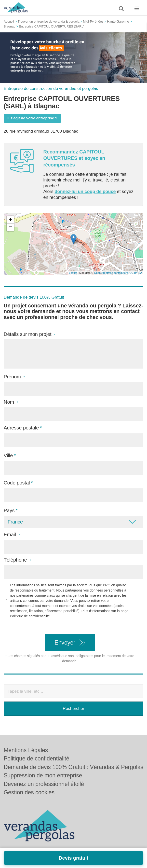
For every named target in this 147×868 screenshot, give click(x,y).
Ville (8, 455)
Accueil (9, 21)
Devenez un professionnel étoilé (44, 784)
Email (12, 535)
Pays (9, 510)
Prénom (14, 377)
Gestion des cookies (29, 792)
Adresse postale (21, 428)
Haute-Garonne (118, 21)
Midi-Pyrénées (93, 21)
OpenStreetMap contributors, (112, 273)
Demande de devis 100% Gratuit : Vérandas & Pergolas (73, 767)
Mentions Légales (26, 750)
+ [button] (10, 220)
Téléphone (17, 560)
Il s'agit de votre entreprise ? (32, 118)
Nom (11, 402)
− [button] (10, 227)
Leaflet (73, 273)
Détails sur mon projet (30, 334)
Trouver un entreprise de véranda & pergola (49, 21)
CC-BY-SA (136, 273)
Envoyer (65, 643)
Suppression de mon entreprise (43, 775)
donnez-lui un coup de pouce (85, 192)
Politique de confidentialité (30, 616)
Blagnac (9, 26)
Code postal (17, 483)
